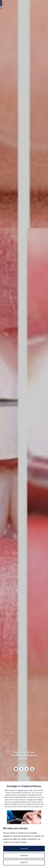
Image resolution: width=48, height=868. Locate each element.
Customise (24, 856)
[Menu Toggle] (37, 5)
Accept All (24, 849)
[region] (24, 846)
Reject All (24, 862)
